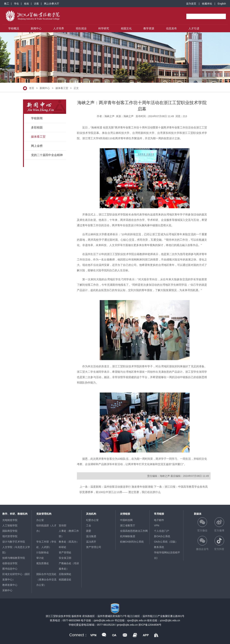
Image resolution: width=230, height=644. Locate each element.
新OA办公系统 (162, 536)
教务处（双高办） (69, 542)
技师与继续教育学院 (14, 558)
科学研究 (104, 28)
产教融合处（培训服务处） (69, 566)
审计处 (40, 558)
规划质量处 (43, 563)
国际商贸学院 (10, 531)
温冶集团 (91, 536)
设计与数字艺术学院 (14, 542)
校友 (27, 4)
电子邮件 (159, 520)
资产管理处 (65, 552)
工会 (89, 525)
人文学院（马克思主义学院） (16, 550)
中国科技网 (126, 520)
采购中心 (7, 590)
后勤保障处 (65, 574)
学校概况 (14, 28)
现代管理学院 (10, 536)
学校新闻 (37, 118)
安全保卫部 (65, 558)
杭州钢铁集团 (128, 536)
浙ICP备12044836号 (150, 625)
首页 (32, 88)
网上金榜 (37, 146)
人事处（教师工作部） (69, 534)
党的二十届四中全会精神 (47, 155)
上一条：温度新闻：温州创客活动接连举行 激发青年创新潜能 (116, 487)
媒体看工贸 (62, 88)
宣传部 (63, 525)
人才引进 (194, 28)
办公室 (40, 520)
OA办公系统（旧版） (166, 542)
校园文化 (126, 28)
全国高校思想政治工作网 (134, 531)
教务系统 (159, 547)
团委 (89, 531)
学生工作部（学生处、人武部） (46, 544)
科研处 (63, 547)
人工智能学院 (10, 525)
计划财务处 (43, 552)
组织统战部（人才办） (46, 528)
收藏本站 (207, 4)
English (222, 4)
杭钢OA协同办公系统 (132, 542)
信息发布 (171, 28)
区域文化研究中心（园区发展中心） (16, 577)
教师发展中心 (10, 585)
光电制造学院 (10, 520)
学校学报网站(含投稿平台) (167, 555)
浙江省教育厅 (128, 525)
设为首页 (191, 4)
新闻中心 (36, 28)
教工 (7, 4)
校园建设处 (65, 580)
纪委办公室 (92, 520)
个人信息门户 (162, 531)
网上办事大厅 (52, 4)
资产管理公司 (94, 547)
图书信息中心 (10, 569)
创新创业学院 (10, 563)
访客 (36, 4)
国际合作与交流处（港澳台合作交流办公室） (46, 580)
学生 (17, 4)
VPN (157, 525)
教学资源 (149, 28)
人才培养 (59, 28)
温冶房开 (91, 542)
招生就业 (81, 28)
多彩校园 (37, 127)
